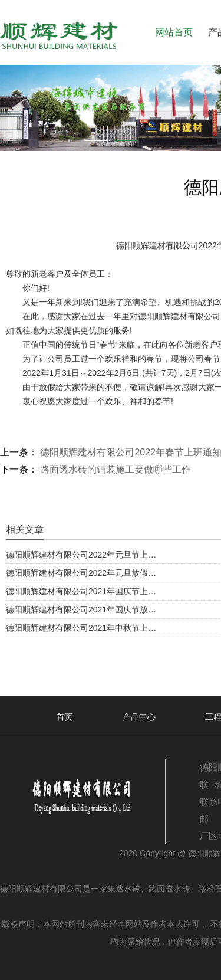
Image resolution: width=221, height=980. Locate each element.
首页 (65, 717)
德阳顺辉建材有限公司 (157, 245)
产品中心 (139, 717)
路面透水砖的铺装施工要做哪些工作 (114, 469)
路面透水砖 (169, 889)
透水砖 (128, 889)
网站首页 (174, 32)
